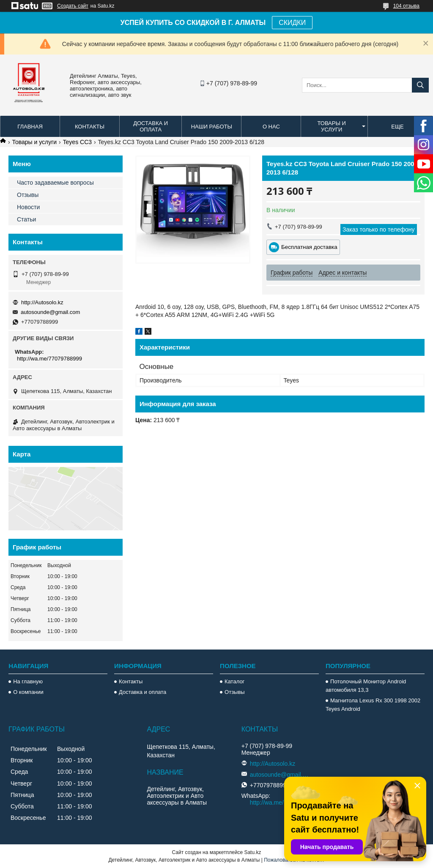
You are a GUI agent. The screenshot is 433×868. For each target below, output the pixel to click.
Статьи (26, 219)
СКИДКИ (292, 23)
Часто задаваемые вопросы (55, 183)
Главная (30, 127)
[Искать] (420, 85)
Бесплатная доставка (309, 247)
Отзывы (28, 195)
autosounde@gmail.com (50, 312)
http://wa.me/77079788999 (49, 359)
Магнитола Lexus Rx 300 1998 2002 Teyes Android (373, 705)
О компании (28, 692)
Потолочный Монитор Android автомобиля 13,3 (366, 686)
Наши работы (212, 127)
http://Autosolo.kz (42, 302)
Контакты (90, 127)
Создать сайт (73, 6)
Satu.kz (252, 852)
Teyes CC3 (77, 142)
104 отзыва (406, 6)
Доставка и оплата (151, 126)
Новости (28, 207)
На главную (28, 681)
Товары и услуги (332, 126)
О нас (271, 127)
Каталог (234, 681)
